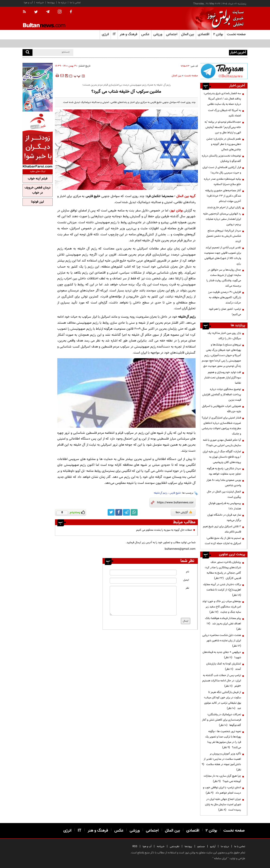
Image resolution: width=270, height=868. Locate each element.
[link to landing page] (224, 18)
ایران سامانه (220, 858)
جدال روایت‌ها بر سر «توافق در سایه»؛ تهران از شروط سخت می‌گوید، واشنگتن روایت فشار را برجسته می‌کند (224, 278)
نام (188, 572)
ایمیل (186, 580)
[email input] (143, 581)
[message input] (143, 601)
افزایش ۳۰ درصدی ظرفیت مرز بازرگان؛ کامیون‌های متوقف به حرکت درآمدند (225, 297)
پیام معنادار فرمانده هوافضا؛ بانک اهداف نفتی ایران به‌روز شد (223, 624)
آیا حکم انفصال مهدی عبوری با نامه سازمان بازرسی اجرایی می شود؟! (222, 443)
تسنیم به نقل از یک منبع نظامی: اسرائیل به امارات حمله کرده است (223, 541)
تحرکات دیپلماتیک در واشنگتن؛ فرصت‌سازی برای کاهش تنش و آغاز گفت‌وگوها (222, 720)
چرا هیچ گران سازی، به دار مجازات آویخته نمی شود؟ (222, 779)
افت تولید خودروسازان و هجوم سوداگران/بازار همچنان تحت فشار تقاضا (223, 378)
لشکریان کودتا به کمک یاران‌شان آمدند (224, 666)
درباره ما (62, 3)
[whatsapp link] (134, 512)
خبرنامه (40, 3)
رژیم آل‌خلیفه (161, 493)
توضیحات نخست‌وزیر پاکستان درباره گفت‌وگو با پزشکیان (221, 158)
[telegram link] (126, 512)
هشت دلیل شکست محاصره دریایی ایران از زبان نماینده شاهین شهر (222, 641)
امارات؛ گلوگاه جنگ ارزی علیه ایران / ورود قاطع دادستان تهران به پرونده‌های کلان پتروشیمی (222, 457)
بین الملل (177, 76)
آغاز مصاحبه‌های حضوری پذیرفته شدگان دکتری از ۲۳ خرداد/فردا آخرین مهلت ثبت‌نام (223, 196)
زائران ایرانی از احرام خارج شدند (224, 207)
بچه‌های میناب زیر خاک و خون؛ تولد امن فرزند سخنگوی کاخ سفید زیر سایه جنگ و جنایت (222, 607)
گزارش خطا (184, 512)
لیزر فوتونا (37, 202)
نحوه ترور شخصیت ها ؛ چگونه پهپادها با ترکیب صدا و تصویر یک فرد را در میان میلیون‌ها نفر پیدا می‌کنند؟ (223, 739)
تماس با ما (75, 3)
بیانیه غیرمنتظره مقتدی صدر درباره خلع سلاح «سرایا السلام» (222, 182)
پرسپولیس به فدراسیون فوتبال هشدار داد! (225, 506)
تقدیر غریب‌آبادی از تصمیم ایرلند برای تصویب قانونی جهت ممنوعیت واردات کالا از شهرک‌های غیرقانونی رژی (223, 256)
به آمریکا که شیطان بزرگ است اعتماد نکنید (225, 113)
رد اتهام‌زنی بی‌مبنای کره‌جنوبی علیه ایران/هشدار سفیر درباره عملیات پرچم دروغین (222, 219)
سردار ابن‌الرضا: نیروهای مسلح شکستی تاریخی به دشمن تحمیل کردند (224, 236)
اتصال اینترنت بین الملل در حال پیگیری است (224, 494)
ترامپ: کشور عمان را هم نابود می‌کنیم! (225, 312)
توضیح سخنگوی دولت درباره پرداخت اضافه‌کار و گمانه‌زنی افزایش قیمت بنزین (222, 395)
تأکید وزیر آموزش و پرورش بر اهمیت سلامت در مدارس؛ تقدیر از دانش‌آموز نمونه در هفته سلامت (221, 762)
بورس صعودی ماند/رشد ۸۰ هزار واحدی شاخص (224, 483)
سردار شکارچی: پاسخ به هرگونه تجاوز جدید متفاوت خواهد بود (224, 471)
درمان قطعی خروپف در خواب (38, 190)
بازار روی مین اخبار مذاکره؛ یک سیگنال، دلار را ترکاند (224, 336)
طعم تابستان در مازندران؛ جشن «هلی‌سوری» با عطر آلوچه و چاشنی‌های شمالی (224, 144)
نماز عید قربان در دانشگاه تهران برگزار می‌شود (224, 518)
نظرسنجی (175, 847)
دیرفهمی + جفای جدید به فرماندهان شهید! (222, 655)
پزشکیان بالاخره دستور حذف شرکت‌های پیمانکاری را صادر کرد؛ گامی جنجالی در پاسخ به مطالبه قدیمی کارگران (223, 570)
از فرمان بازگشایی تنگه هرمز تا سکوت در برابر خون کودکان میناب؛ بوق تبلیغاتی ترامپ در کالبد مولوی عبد (222, 700)
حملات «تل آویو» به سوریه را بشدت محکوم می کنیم (164, 530)
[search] (27, 53)
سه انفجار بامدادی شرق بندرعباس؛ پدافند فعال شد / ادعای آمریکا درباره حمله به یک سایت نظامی (175, 52)
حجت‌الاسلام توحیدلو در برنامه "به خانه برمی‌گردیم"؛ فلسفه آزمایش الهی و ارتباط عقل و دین (223, 127)
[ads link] (224, 71)
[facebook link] (119, 512)
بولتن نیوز (176, 211)
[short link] (175, 503)
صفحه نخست (236, 34)
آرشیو (213, 847)
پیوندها (51, 3)
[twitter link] (111, 512)
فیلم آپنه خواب (38, 179)
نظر (187, 588)
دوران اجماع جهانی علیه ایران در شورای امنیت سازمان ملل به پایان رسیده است (223, 804)
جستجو (201, 847)
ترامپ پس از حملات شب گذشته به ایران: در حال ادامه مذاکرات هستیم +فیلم (222, 681)
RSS (135, 847)
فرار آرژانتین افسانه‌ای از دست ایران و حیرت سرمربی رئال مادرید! (222, 170)
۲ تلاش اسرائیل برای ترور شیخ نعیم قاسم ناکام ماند (222, 529)
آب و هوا (28, 3)
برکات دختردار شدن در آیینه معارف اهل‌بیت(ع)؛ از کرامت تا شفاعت (222, 590)
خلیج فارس (175, 493)
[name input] (143, 573)
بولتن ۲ (218, 34)
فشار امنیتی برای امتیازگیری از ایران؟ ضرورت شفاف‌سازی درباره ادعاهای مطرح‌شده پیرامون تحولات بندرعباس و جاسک (221, 426)
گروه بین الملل (186, 196)
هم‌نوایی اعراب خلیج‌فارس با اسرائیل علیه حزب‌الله (222, 409)
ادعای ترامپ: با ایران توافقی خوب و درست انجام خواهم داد (222, 790)
